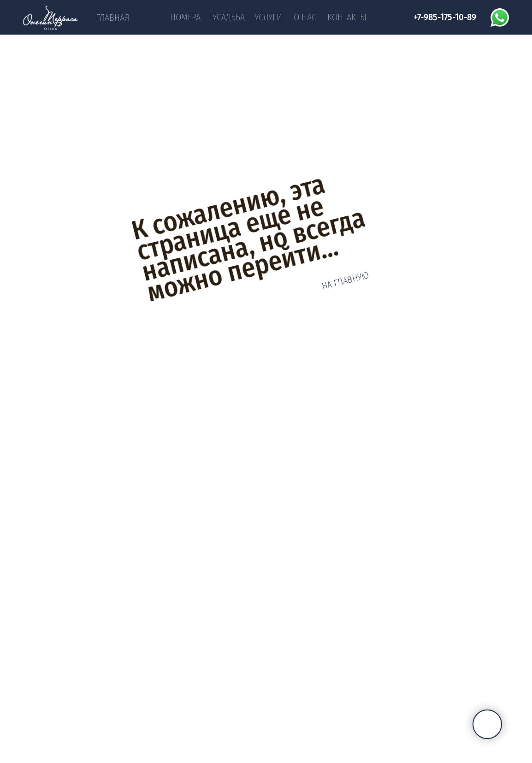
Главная (113, 18)
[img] (50, 18)
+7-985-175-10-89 (445, 17)
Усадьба (229, 17)
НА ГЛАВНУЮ (345, 281)
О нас (305, 17)
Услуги (268, 17)
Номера (185, 17)
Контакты (347, 17)
